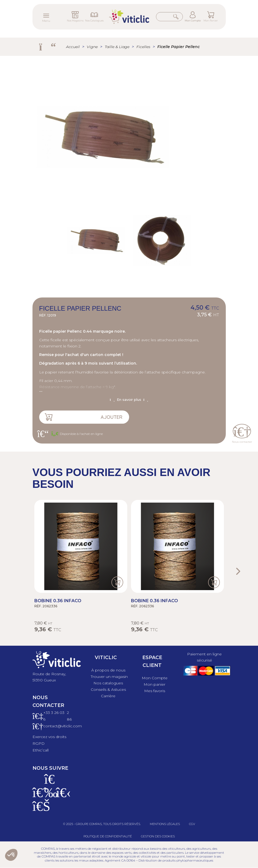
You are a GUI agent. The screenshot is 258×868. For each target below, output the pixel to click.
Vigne (92, 47)
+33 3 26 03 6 (54, 716)
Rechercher (176, 17)
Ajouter (112, 417)
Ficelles (143, 47)
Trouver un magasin (109, 677)
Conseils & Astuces (108, 689)
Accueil (73, 47)
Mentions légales (165, 824)
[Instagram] (50, 796)
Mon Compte (193, 21)
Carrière (108, 696)
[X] (61, 796)
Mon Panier (211, 21)
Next (238, 572)
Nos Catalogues (94, 21)
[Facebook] (38, 796)
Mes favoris (155, 691)
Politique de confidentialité (108, 836)
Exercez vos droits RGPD (49, 740)
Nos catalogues (108, 683)
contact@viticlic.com (63, 726)
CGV (192, 824)
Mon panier (155, 684)
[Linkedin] (38, 809)
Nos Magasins (75, 21)
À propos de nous (108, 670)
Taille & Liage (117, 47)
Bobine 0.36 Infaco (58, 601)
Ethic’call (41, 750)
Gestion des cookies (158, 836)
